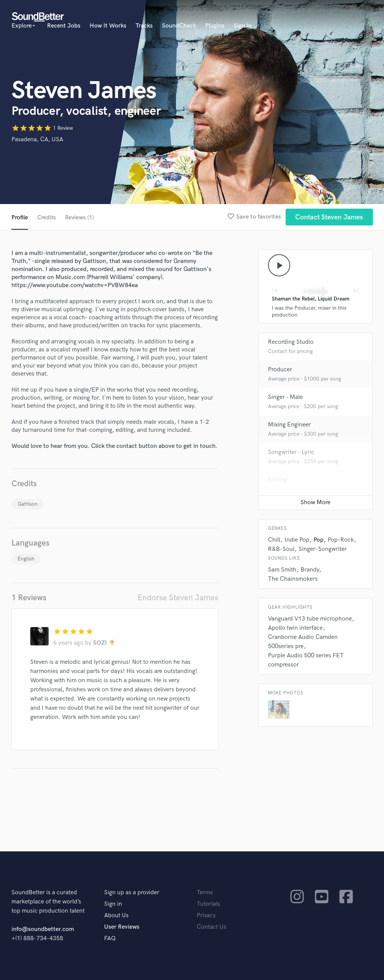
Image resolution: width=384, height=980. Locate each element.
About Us (116, 915)
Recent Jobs (64, 26)
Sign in (243, 26)
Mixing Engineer (289, 425)
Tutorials (208, 904)
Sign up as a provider (132, 893)
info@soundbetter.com (43, 929)
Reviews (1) (80, 218)
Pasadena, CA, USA (37, 140)
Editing (277, 481)
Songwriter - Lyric (291, 453)
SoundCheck (179, 26)
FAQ (110, 938)
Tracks (144, 26)
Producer (280, 370)
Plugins (215, 26)
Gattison (28, 504)
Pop (319, 541)
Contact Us (212, 927)
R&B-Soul (281, 550)
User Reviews (122, 927)
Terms (205, 893)
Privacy (206, 915)
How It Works (108, 26)
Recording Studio (291, 343)
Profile (20, 218)
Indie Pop (297, 541)
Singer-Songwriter (323, 550)
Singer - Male (285, 398)
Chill (274, 541)
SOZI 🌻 (105, 643)
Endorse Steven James (178, 598)
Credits (47, 218)
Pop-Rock (341, 541)
